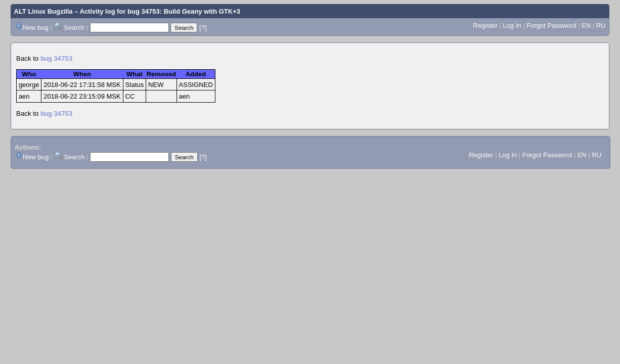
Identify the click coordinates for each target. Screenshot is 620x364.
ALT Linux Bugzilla (43, 11)
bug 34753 (56, 58)
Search (74, 28)
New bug (36, 28)
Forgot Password (551, 26)
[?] (203, 28)
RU (601, 26)
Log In (512, 26)
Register (485, 26)
